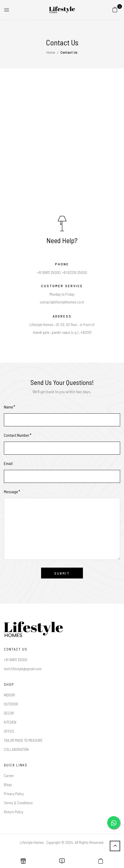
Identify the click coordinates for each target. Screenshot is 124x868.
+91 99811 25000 (16, 660)
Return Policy (14, 812)
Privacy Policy (14, 794)
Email (8, 463)
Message (11, 492)
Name (9, 407)
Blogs (8, 785)
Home (51, 52)
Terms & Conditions (18, 803)
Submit (62, 573)
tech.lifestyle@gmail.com (23, 669)
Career (9, 775)
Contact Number (17, 435)
